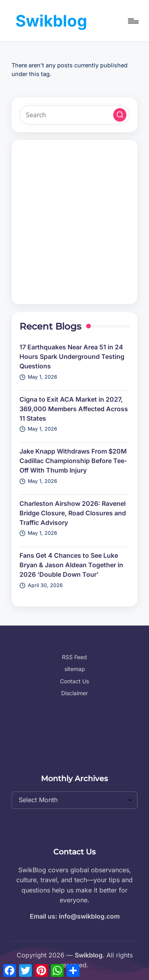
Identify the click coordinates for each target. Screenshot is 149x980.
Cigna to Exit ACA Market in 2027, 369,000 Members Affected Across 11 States (74, 409)
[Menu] (133, 21)
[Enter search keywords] (74, 115)
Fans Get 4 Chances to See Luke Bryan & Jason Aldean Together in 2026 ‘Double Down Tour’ (71, 565)
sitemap (75, 669)
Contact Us (74, 681)
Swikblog (51, 21)
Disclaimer (74, 693)
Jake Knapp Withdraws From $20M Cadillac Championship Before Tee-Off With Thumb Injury (73, 461)
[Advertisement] (74, 222)
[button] (120, 115)
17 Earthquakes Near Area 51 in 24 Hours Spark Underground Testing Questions (72, 357)
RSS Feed (74, 657)
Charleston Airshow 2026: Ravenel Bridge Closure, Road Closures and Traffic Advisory (73, 513)
